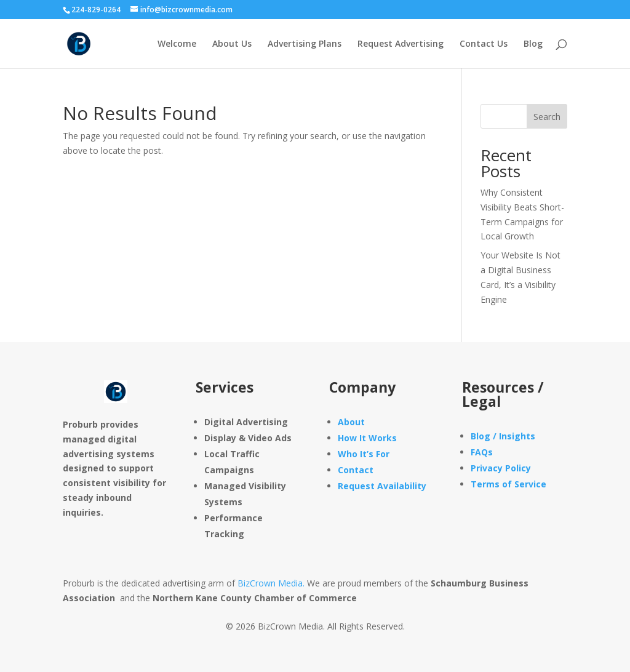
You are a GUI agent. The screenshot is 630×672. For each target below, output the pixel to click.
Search (547, 117)
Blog (533, 44)
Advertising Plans (305, 44)
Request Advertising (401, 44)
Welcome (177, 44)
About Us (232, 44)
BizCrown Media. (271, 583)
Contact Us (484, 44)
